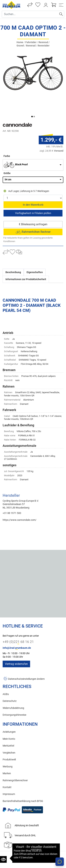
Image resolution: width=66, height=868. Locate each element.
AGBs (6, 676)
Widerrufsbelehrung (13, 690)
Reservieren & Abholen (33, 195)
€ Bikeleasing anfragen (33, 206)
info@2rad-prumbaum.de (17, 630)
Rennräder (44, 46)
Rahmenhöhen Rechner (33, 214)
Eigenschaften (35, 254)
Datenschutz (10, 683)
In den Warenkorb (33, 187)
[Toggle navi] (61, 5)
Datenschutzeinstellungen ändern (26, 661)
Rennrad (31, 46)
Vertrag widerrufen (16, 646)
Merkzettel (8, 728)
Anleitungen (9, 714)
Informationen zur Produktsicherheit (26, 261)
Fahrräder (31, 42)
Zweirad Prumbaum (22, 851)
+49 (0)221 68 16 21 (18, 624)
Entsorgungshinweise (14, 697)
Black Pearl (21, 147)
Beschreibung (13, 254)
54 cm (8, 162)
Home (20, 42)
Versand (59, 133)
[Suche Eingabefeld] (30, 14)
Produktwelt (9, 742)
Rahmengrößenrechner (15, 763)
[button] (32, 99)
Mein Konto (9, 721)
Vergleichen (9, 735)
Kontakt (7, 770)
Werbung (8, 749)
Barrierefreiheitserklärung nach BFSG (23, 783)
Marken (7, 756)
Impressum (9, 776)
